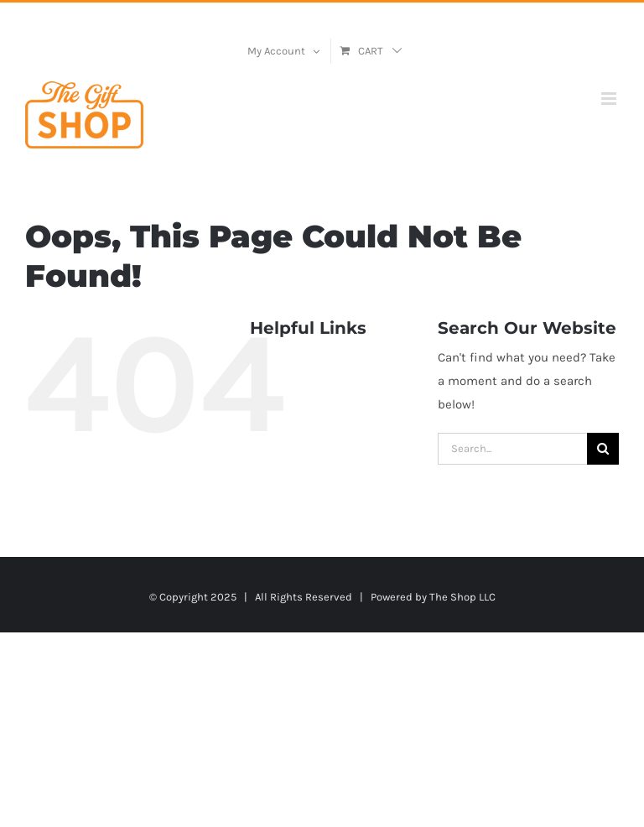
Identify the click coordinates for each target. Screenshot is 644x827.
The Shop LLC (462, 597)
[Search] (603, 449)
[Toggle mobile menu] (610, 99)
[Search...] (512, 449)
